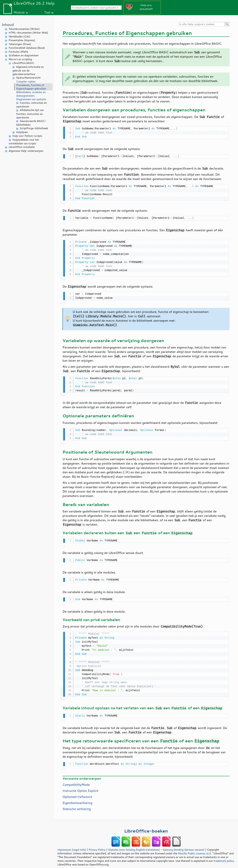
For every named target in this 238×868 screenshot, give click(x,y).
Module (19, 12)
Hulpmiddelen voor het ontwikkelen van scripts (24, 142)
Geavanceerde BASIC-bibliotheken (31, 123)
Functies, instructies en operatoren (32, 105)
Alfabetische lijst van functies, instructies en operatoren (30, 114)
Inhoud (8, 25)
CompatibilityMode (76, 779)
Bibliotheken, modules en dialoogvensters (31, 94)
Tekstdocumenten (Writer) (24, 29)
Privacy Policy (97, 845)
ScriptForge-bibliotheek (34, 128)
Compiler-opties (26, 82)
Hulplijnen (22, 132)
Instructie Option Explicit (80, 786)
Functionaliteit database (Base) (27, 48)
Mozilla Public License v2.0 (195, 848)
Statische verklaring (77, 804)
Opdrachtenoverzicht (28, 78)
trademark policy (224, 856)
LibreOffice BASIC (23, 63)
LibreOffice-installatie (22, 147)
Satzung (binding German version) (184, 845)
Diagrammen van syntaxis (31, 99)
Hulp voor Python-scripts (27, 136)
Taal (47, 12)
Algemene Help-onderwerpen (26, 151)
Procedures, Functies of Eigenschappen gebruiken (31, 87)
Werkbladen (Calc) (20, 37)
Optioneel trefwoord (77, 792)
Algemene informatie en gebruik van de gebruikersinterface (28, 71)
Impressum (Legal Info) (72, 845)
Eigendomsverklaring (77, 798)
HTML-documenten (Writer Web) (28, 33)
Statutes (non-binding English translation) (134, 845)
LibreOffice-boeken (146, 826)
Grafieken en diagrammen (24, 55)
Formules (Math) (18, 52)
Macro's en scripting (20, 59)
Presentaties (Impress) (22, 40)
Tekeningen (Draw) (20, 44)
